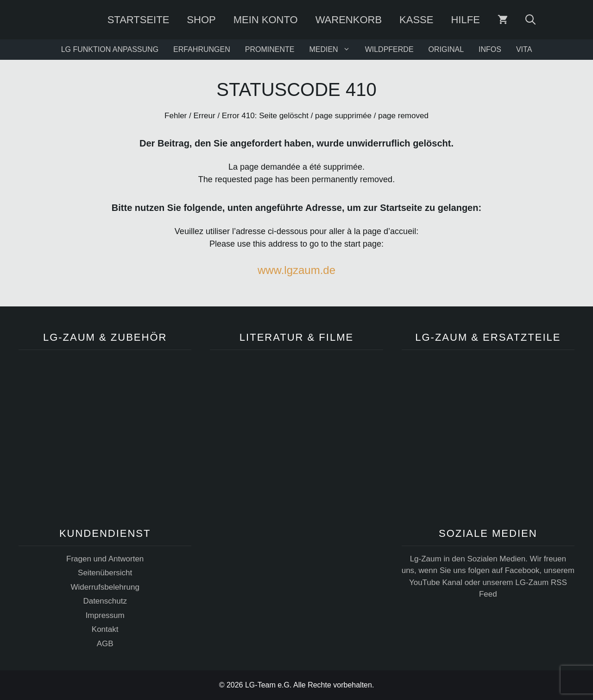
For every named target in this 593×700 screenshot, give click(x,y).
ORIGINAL (446, 49)
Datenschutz (105, 601)
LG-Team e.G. (268, 685)
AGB (105, 644)
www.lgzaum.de (296, 270)
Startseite (139, 20)
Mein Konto (266, 20)
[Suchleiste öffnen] (530, 20)
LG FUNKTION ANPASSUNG (110, 49)
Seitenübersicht (105, 573)
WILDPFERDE (389, 49)
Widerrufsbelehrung (105, 587)
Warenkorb (349, 20)
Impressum (105, 615)
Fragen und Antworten (105, 559)
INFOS (490, 49)
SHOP (201, 20)
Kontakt (105, 629)
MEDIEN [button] (333, 50)
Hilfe (465, 20)
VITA (524, 49)
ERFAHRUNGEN (202, 49)
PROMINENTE (270, 49)
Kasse (416, 20)
